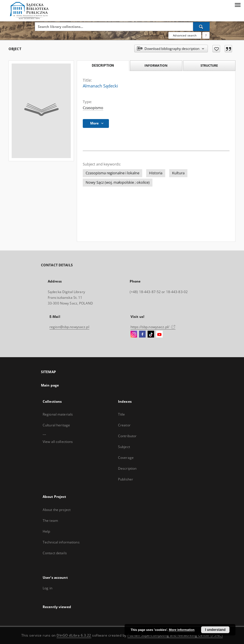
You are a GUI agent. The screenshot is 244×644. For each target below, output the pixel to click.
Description (127, 468)
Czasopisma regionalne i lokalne (112, 173)
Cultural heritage (56, 425)
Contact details (55, 553)
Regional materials (58, 414)
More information (182, 630)
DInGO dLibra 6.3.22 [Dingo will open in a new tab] (74, 635)
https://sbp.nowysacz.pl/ (153, 327)
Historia (156, 173)
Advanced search (185, 35)
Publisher (126, 479)
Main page (50, 385)
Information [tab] (156, 65)
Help (46, 531)
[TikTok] (151, 334)
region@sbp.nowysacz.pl (69, 327)
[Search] (201, 26)
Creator (124, 425)
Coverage (126, 458)
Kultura (178, 173)
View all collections (58, 442)
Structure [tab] (209, 65)
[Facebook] (142, 334)
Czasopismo (93, 108)
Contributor (127, 436)
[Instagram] (134, 334)
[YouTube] (159, 334)
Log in (47, 588)
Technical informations (61, 542)
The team (50, 521)
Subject (124, 447)
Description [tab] (103, 66)
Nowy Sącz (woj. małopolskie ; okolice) (118, 182)
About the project (57, 510)
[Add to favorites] (216, 49)
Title (122, 414)
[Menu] (237, 5)
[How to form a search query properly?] (206, 35)
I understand (215, 630)
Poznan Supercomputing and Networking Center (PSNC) (175, 635)
